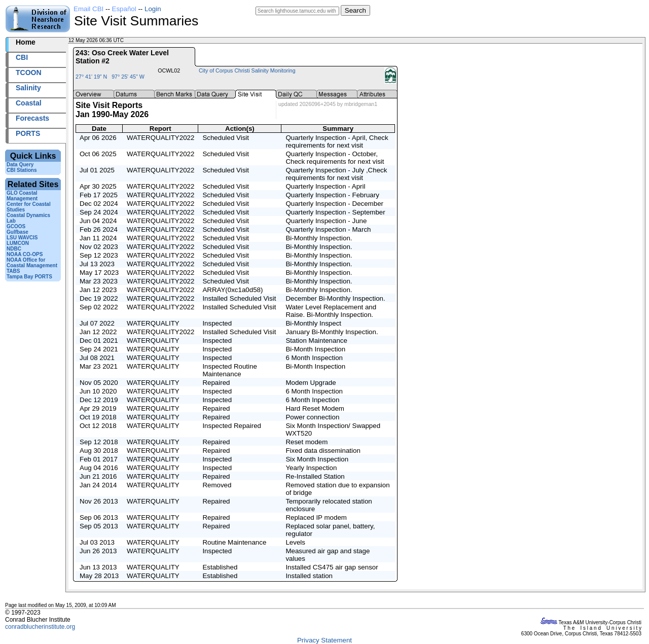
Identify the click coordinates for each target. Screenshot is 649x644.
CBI (22, 57)
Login (153, 9)
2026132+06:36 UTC (149, 40)
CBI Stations (22, 170)
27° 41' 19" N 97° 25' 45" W (110, 77)
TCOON (29, 73)
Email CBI (88, 9)
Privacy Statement (324, 640)
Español (124, 9)
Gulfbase (17, 232)
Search (355, 10)
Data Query (20, 165)
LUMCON (18, 243)
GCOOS (16, 226)
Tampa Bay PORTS (29, 277)
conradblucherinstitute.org (40, 627)
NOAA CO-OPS (25, 254)
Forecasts (32, 118)
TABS (13, 271)
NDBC (14, 249)
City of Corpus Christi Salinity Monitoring (247, 70)
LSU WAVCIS (22, 238)
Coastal (29, 103)
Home (26, 42)
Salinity (28, 88)
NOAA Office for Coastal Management (32, 263)
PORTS (28, 133)
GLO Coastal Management (22, 196)
